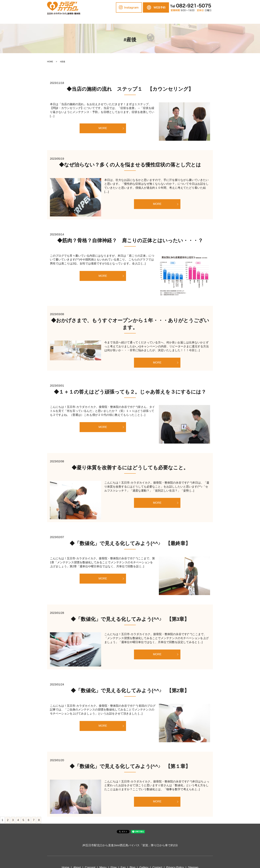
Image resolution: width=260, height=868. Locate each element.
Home (75, 19)
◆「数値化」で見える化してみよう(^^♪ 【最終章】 (130, 543)
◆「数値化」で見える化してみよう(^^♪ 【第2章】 (130, 690)
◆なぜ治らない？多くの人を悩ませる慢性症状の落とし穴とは (130, 165)
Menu (118, 19)
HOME (50, 62)
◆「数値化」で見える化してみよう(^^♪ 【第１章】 (130, 766)
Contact (180, 19)
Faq (141, 19)
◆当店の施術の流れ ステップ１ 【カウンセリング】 (130, 89)
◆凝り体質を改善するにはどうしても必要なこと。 (130, 468)
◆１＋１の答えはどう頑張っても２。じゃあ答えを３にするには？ (130, 392)
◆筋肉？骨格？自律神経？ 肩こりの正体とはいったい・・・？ (130, 240)
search (191, 19)
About (89, 19)
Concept (104, 19)
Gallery (165, 19)
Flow (130, 19)
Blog (152, 19)
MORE (103, 128)
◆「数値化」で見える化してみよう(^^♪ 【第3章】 (130, 619)
